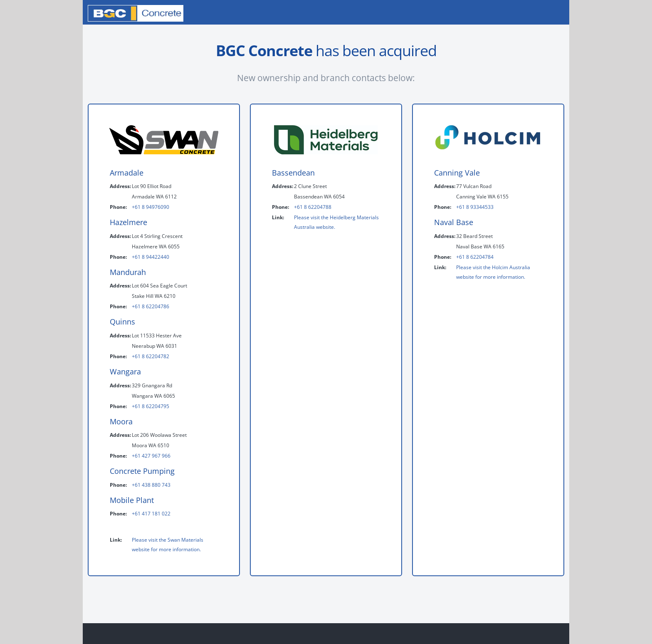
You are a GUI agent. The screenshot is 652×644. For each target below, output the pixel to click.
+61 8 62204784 (475, 257)
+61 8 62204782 (151, 356)
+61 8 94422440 (151, 257)
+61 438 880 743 (151, 485)
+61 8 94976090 (151, 207)
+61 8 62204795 (151, 406)
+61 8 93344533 (475, 207)
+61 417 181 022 (151, 514)
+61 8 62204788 (313, 207)
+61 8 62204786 (151, 306)
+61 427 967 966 (151, 456)
